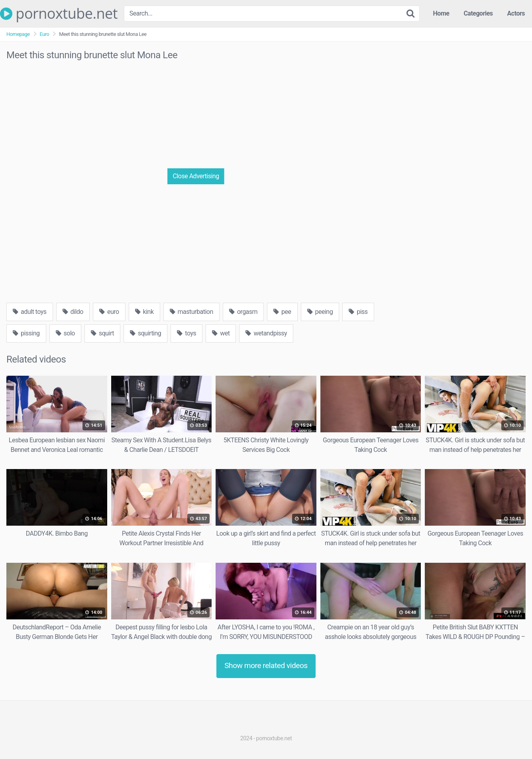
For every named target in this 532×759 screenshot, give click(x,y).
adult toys (30, 312)
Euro (45, 34)
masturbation (191, 312)
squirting (145, 333)
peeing (320, 312)
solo (65, 333)
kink (144, 312)
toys (186, 333)
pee (282, 312)
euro (109, 312)
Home (441, 13)
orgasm (243, 312)
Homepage (18, 34)
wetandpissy (266, 333)
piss (358, 312)
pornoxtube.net (59, 14)
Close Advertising (196, 176)
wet (221, 333)
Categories (478, 13)
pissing (26, 333)
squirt (102, 333)
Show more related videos (266, 665)
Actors (516, 13)
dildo (73, 312)
